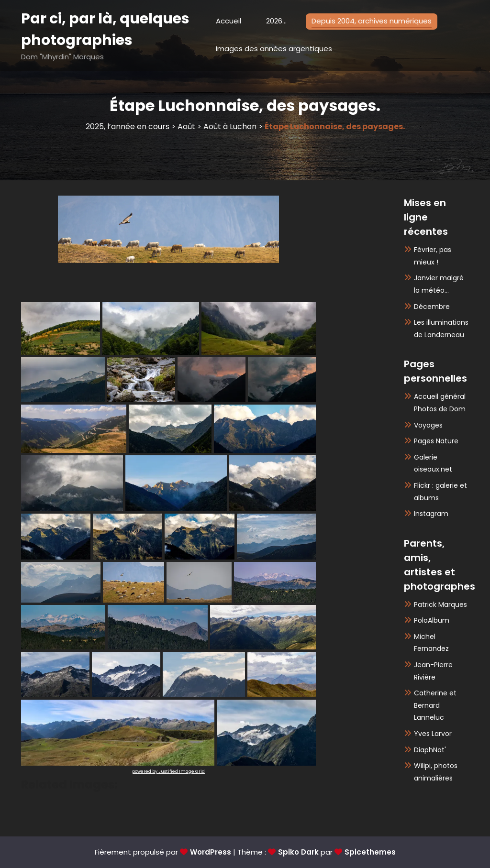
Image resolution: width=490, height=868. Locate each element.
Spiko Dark (298, 852)
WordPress (211, 852)
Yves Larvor (433, 734)
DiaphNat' (430, 750)
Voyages (428, 425)
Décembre (432, 307)
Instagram (431, 514)
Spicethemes (370, 852)
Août (186, 126)
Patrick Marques (440, 604)
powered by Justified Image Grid (168, 771)
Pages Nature (436, 441)
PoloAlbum (432, 620)
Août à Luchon (230, 126)
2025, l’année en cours (128, 126)
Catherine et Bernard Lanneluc (435, 705)
